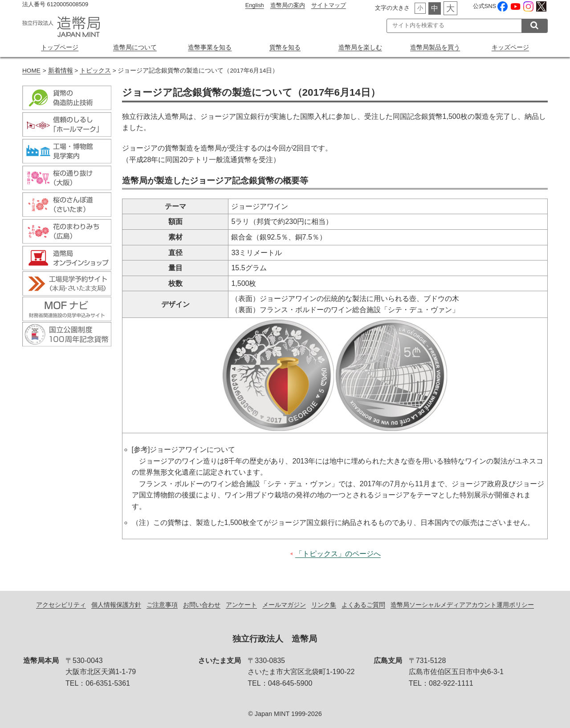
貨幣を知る (285, 47)
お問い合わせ (202, 605)
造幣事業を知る (210, 47)
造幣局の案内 (288, 5)
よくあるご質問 (363, 605)
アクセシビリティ (61, 605)
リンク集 (324, 605)
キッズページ (510, 47)
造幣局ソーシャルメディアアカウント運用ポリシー (462, 605)
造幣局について (135, 47)
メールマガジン (284, 605)
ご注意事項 (162, 605)
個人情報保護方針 (116, 605)
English (255, 5)
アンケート (241, 605)
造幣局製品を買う (435, 47)
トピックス (95, 71)
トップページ (60, 47)
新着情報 (61, 71)
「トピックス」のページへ (338, 554)
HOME (31, 71)
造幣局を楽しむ (360, 47)
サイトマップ (329, 5)
